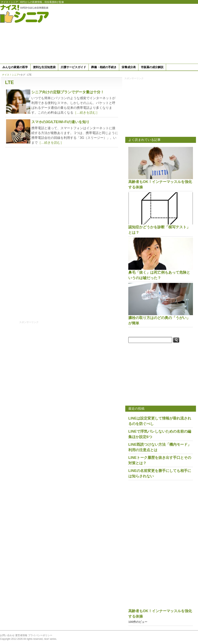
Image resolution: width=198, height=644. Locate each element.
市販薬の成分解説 (152, 67)
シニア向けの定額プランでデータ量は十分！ (68, 92)
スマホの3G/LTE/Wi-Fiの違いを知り (60, 122)
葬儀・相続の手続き (104, 67)
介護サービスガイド (73, 67)
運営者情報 (21, 635)
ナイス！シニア (9, 2)
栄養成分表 (129, 67)
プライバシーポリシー (40, 635)
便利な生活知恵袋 (44, 67)
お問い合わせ (7, 635)
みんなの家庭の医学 (15, 67)
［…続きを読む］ (86, 113)
